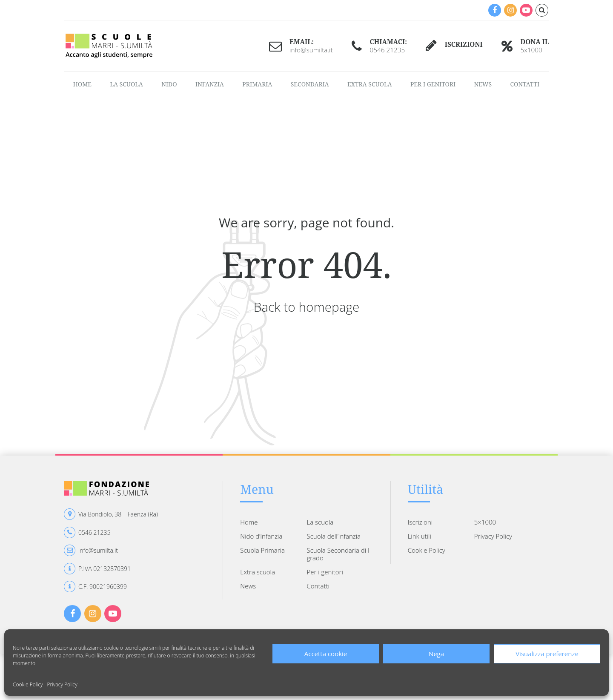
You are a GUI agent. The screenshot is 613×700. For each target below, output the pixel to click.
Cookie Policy (28, 684)
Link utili (420, 536)
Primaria (257, 84)
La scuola (126, 84)
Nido (169, 84)
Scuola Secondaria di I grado (338, 554)
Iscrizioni (420, 522)
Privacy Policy (62, 684)
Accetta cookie (326, 654)
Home (82, 84)
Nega (436, 654)
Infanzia (210, 84)
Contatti (525, 84)
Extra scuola (370, 84)
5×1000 (485, 522)
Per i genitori (433, 84)
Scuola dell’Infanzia (334, 536)
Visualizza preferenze (547, 654)
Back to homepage (307, 307)
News (483, 84)
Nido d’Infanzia (261, 536)
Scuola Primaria (262, 550)
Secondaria (310, 84)
